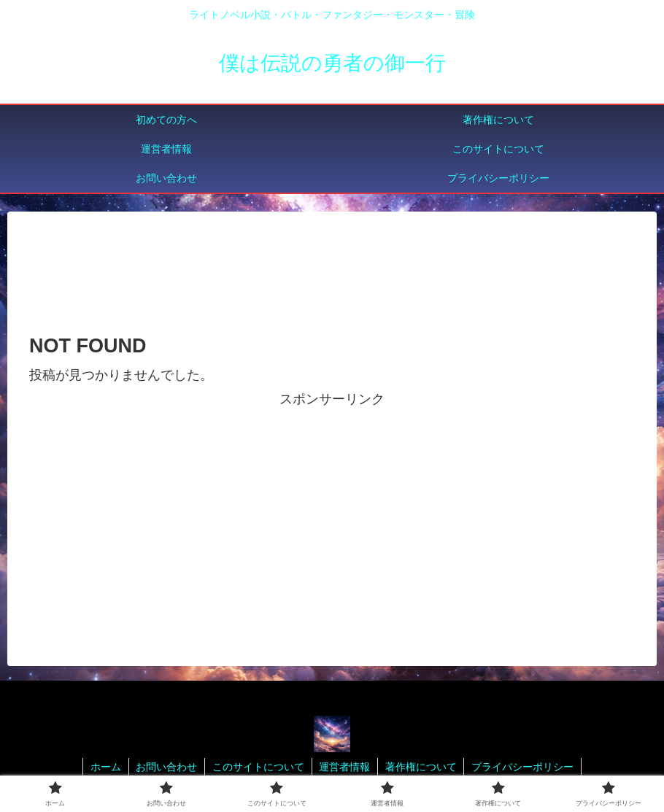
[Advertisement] (332, 271)
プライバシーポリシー (524, 767)
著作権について (422, 767)
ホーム (105, 767)
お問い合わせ (166, 767)
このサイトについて (258, 767)
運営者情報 (345, 767)
